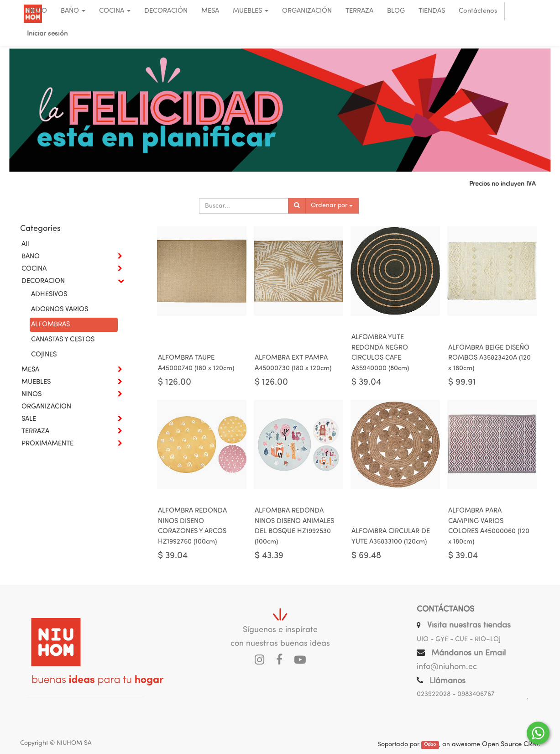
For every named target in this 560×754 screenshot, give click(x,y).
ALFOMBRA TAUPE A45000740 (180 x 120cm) (196, 363)
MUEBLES (36, 382)
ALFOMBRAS (50, 325)
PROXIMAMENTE (47, 444)
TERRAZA (35, 432)
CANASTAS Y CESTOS (63, 340)
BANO (31, 257)
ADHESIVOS (49, 295)
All (25, 244)
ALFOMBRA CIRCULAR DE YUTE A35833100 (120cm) (391, 537)
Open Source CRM (510, 745)
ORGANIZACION (46, 407)
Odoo (430, 745)
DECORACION (43, 281)
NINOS (31, 395)
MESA (30, 370)
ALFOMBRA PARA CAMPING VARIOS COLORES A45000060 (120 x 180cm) (489, 526)
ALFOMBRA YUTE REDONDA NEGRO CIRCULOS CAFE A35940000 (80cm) (380, 353)
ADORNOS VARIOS (60, 310)
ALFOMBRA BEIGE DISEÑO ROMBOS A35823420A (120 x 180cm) (489, 358)
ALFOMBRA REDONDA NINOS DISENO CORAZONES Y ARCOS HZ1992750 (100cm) (192, 526)
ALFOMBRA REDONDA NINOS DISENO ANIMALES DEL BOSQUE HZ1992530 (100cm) (294, 526)
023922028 (434, 694)
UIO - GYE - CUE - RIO (451, 640)
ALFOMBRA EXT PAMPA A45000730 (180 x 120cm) (293, 363)
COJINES (44, 355)
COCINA (34, 269)
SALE (29, 419)
